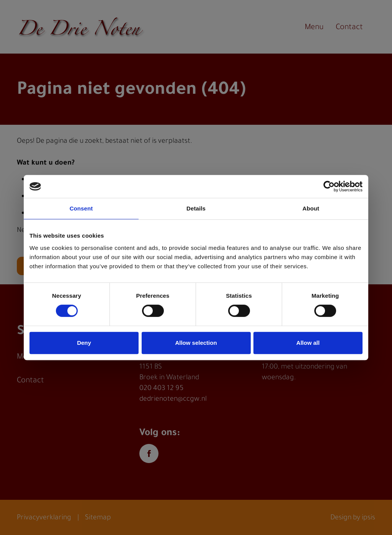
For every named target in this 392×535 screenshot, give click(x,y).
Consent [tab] (81, 208)
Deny (84, 343)
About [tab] (311, 208)
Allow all (308, 343)
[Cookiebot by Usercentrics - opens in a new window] (329, 186)
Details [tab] (196, 208)
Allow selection (196, 343)
